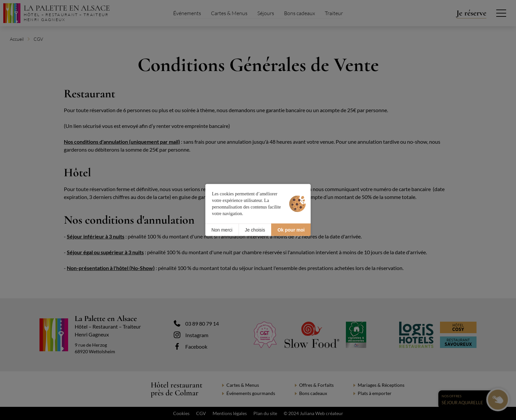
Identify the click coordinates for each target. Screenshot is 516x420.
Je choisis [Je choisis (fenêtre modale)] (255, 230)
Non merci (222, 230)
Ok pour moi (291, 230)
